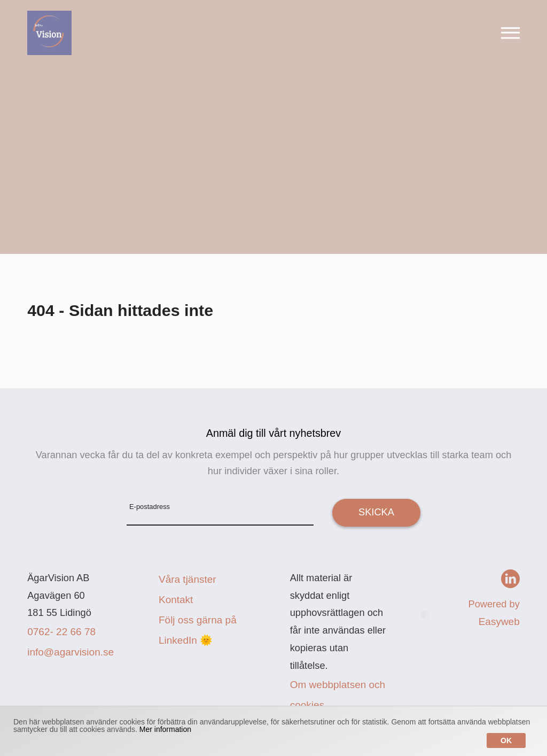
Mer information (165, 729)
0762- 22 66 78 (61, 632)
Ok (506, 740)
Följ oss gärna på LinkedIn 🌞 (198, 630)
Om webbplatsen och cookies (338, 695)
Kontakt (176, 600)
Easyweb (499, 622)
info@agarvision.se (71, 652)
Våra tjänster (187, 579)
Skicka (376, 512)
